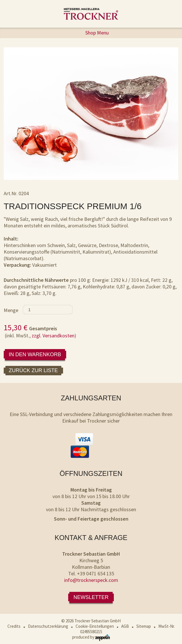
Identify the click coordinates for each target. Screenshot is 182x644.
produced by (91, 637)
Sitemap (144, 626)
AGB (125, 626)
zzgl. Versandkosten (53, 336)
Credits (14, 626)
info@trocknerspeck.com (91, 580)
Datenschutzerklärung (48, 626)
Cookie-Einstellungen (95, 626)
